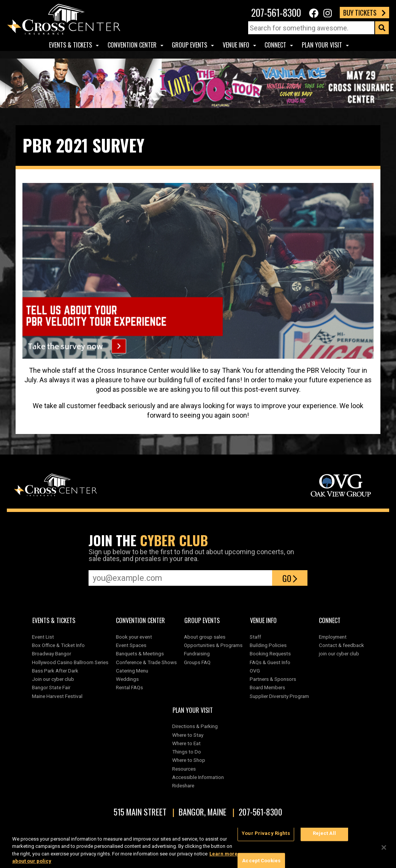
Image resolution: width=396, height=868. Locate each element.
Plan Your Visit (322, 45)
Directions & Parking (195, 726)
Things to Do (187, 752)
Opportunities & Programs (213, 645)
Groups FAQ (197, 662)
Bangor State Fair (51, 687)
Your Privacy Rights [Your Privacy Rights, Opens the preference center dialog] (266, 837)
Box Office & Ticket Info (58, 645)
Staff (255, 637)
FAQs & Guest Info (270, 662)
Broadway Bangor (51, 653)
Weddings (127, 679)
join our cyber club (339, 653)
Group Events (189, 45)
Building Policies (268, 645)
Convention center (132, 45)
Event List (43, 637)
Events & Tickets (70, 45)
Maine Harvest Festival (57, 696)
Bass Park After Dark (55, 671)
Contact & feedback (341, 645)
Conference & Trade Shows (146, 662)
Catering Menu (132, 671)
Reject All (324, 837)
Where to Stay (188, 735)
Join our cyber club (53, 679)
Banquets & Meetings (140, 653)
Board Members (267, 687)
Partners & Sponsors (273, 679)
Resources (184, 769)
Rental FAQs (129, 687)
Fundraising (197, 653)
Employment (333, 637)
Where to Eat (186, 743)
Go (290, 578)
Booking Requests (270, 653)
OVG (255, 671)
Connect (275, 45)
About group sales (205, 637)
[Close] (384, 851)
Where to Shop (189, 760)
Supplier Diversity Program (280, 696)
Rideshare (183, 785)
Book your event (134, 637)
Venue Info (236, 45)
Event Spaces (131, 645)
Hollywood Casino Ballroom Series (70, 662)
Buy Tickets (364, 13)
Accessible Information (198, 777)
